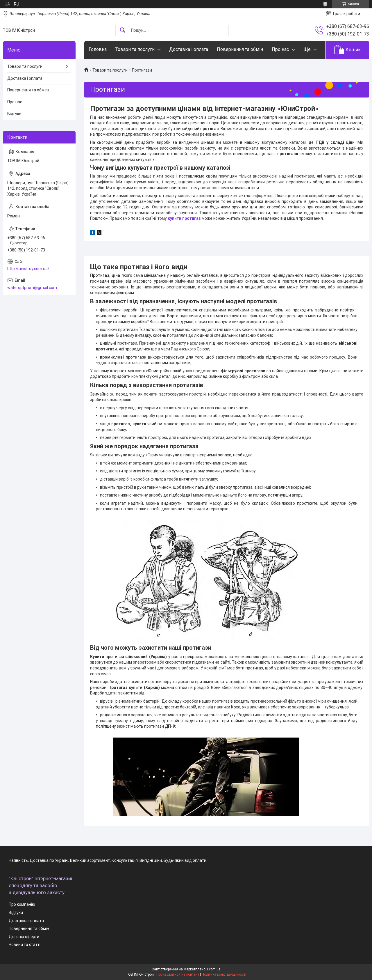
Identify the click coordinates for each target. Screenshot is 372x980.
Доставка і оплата (189, 49)
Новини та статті (25, 944)
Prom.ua (214, 969)
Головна (98, 49)
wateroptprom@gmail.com (32, 288)
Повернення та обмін (240, 49)
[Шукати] (123, 30)
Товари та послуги (135, 49)
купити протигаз (184, 218)
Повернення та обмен (28, 90)
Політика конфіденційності (224, 974)
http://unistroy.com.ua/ (28, 269)
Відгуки (14, 114)
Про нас (280, 49)
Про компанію (22, 904)
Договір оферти (24, 937)
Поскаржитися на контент (178, 974)
